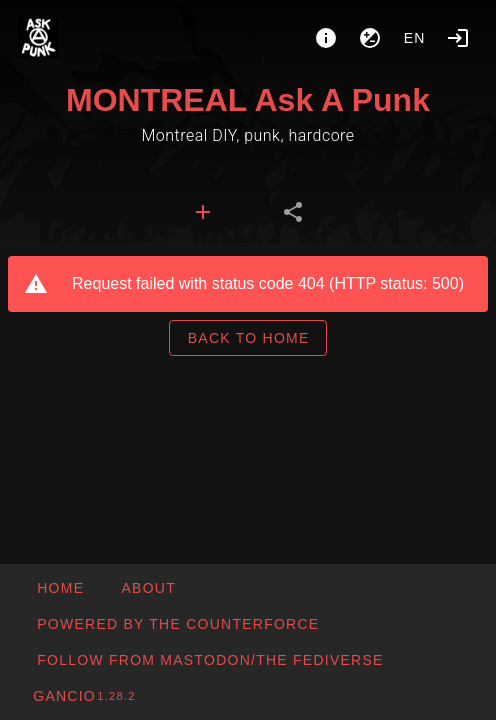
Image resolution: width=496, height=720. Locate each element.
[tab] (203, 212)
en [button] (415, 38)
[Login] (458, 38)
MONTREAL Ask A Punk (248, 100)
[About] (326, 38)
